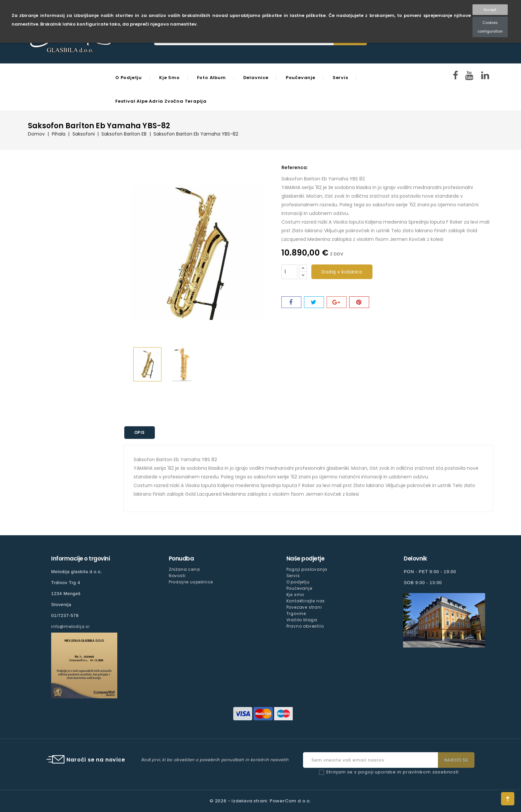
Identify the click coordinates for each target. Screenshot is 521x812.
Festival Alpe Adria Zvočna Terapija (161, 101)
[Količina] (289, 272)
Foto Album (211, 78)
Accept (490, 10)
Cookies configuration (490, 27)
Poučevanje (301, 78)
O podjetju (129, 78)
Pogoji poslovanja (307, 569)
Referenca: (295, 167)
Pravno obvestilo (305, 626)
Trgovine (296, 613)
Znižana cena (184, 569)
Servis (340, 78)
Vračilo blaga (302, 620)
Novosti (177, 576)
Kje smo (169, 78)
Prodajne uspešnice (191, 582)
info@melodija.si (70, 626)
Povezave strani (304, 607)
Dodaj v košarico (342, 272)
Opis (140, 432)
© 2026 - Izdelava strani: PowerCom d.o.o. (260, 801)
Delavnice (256, 78)
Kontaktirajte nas (306, 601)
